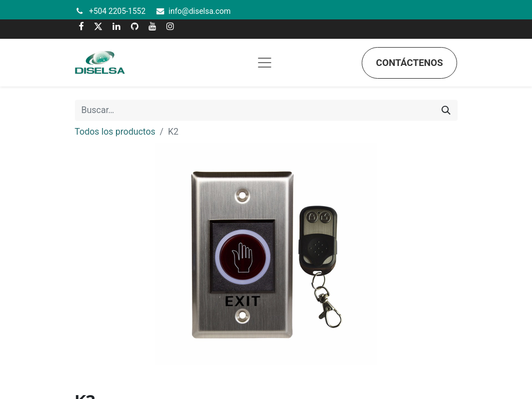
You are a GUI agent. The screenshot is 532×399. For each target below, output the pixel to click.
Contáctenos (410, 63)
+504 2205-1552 (118, 11)
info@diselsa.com (200, 11)
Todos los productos (115, 132)
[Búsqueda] (446, 110)
